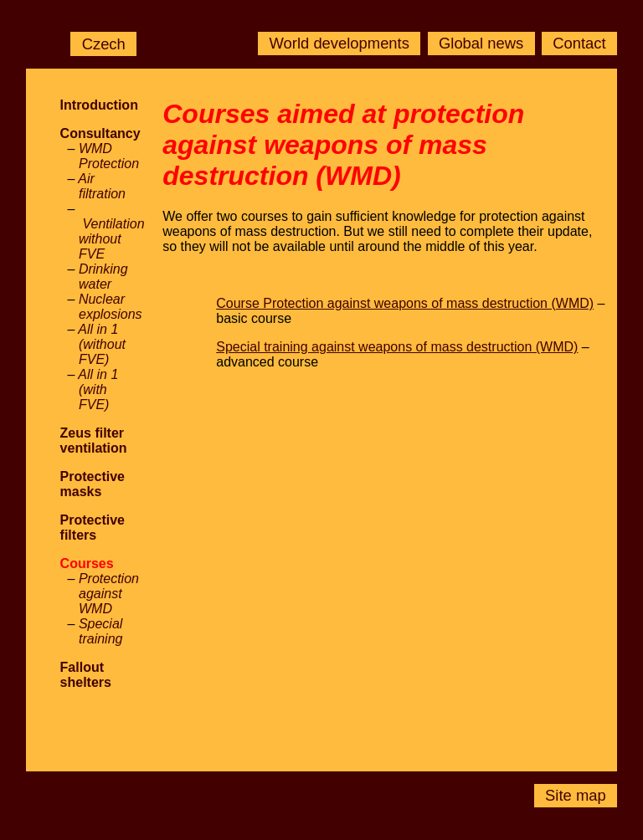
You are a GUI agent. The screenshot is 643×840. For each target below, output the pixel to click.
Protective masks (93, 484)
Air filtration (102, 186)
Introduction (99, 105)
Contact (579, 44)
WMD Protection (109, 156)
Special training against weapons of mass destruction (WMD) (397, 347)
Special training (101, 631)
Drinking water (103, 277)
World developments (340, 44)
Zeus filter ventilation (94, 440)
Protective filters (93, 528)
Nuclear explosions (111, 307)
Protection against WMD (109, 594)
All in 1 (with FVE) (98, 389)
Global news (481, 44)
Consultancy (100, 133)
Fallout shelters (86, 675)
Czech (104, 44)
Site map (576, 796)
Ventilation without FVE (112, 239)
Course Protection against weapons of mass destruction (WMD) (405, 303)
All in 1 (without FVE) (102, 344)
